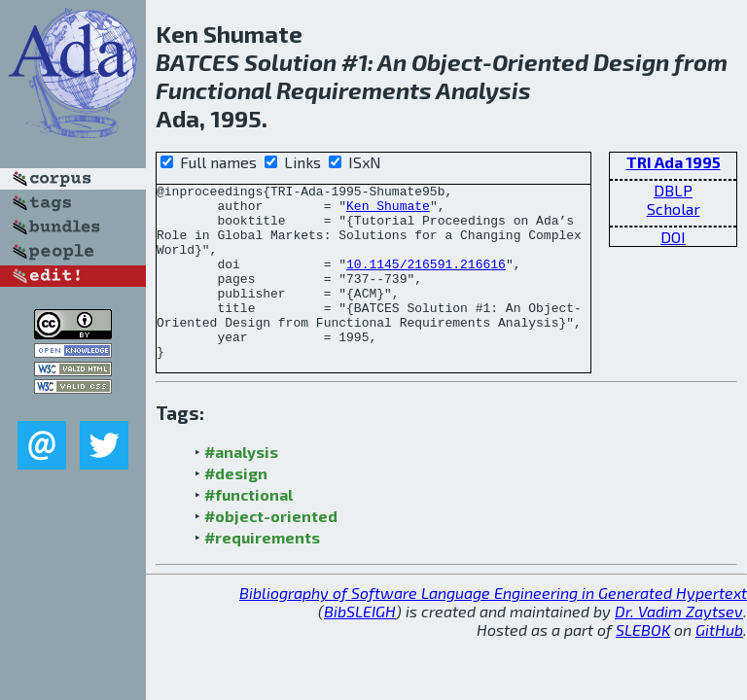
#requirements (262, 572)
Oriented (540, 62)
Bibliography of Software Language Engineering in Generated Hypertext (493, 628)
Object (447, 62)
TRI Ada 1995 (674, 162)
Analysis (483, 90)
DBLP (673, 190)
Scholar (674, 209)
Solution (290, 62)
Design (631, 62)
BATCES (197, 62)
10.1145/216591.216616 (426, 281)
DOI (673, 237)
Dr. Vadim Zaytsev (679, 646)
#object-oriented (271, 551)
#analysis (241, 487)
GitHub (719, 665)
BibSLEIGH (360, 646)
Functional (213, 90)
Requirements (354, 90)
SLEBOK (643, 665)
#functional (249, 529)
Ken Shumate (388, 211)
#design (236, 508)
